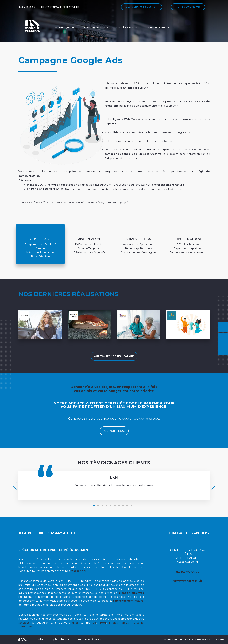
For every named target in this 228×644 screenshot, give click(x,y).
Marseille (138, 623)
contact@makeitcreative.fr (60, 7)
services (24, 623)
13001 (102, 623)
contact (40, 639)
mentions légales (89, 639)
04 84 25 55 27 (27, 7)
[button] (94, 505)
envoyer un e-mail (188, 581)
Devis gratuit (142, 7)
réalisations (79, 571)
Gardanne (26, 627)
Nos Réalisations (126, 27)
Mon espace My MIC (188, 7)
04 (94, 623)
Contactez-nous (159, 27)
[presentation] (15, 486)
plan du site (61, 639)
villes (75, 623)
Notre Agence (64, 27)
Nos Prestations (94, 27)
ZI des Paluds (119, 623)
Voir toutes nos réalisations (114, 356)
